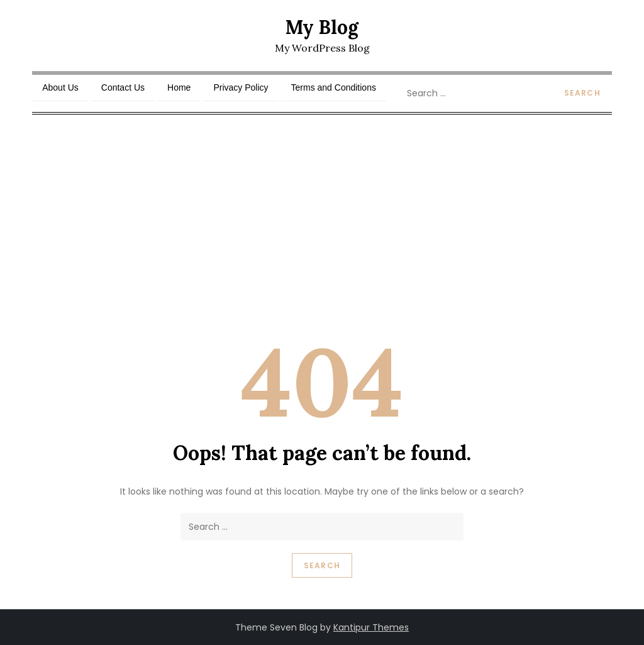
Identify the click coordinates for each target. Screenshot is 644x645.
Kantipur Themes (371, 627)
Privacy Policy (241, 87)
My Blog (322, 27)
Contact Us (123, 87)
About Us (60, 87)
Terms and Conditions (334, 87)
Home (179, 87)
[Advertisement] (322, 209)
